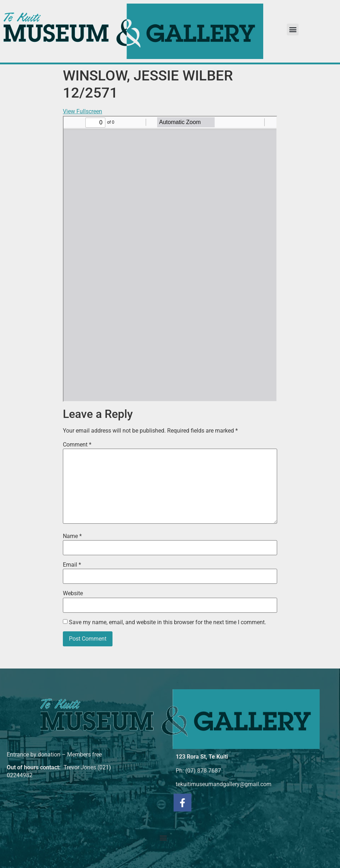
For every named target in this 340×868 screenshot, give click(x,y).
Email (72, 565)
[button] (293, 29)
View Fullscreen (82, 111)
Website (73, 593)
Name (72, 536)
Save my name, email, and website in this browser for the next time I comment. (167, 622)
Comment (77, 445)
